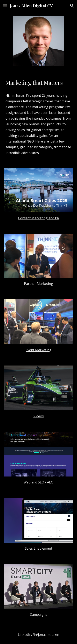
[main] (39, 83)
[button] (5, 6)
